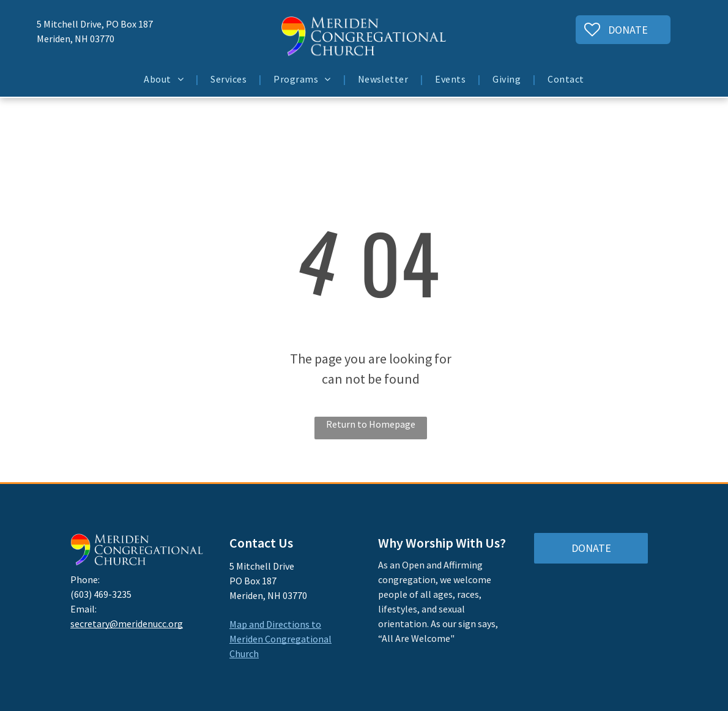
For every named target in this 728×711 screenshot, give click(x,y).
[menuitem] (165, 79)
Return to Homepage (371, 424)
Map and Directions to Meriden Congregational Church (280, 639)
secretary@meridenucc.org (127, 624)
